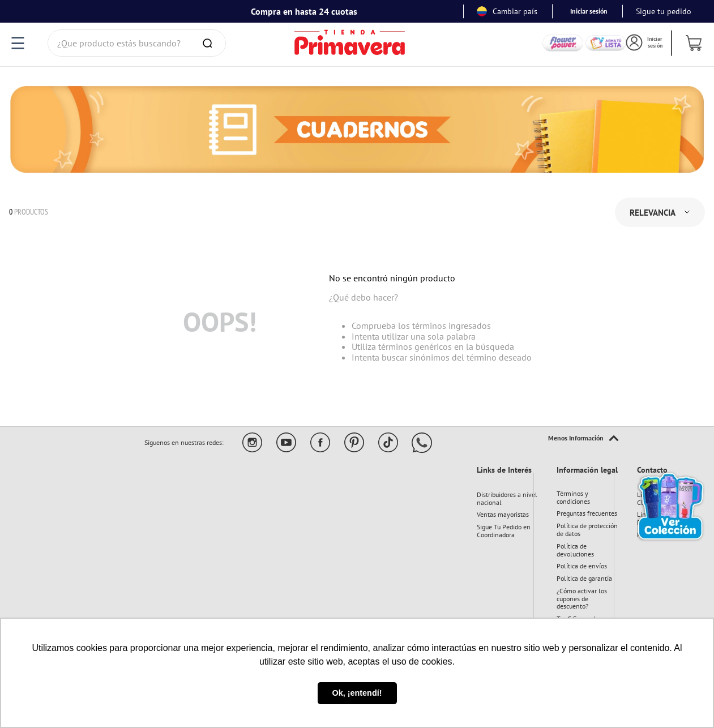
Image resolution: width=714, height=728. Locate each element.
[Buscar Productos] (210, 43)
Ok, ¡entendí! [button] (357, 693)
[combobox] (137, 43)
